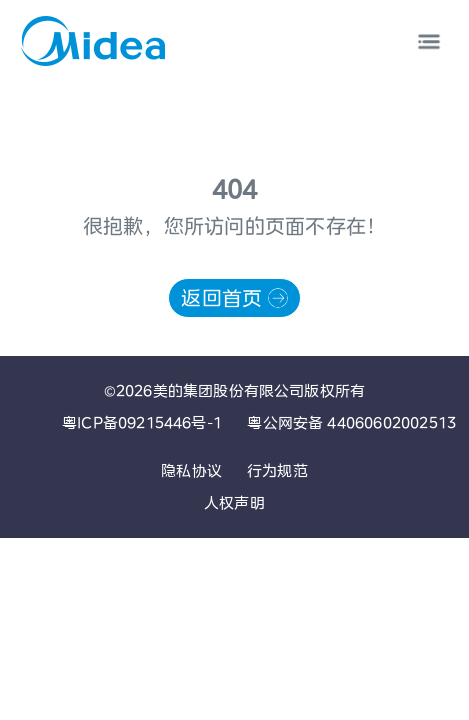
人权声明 (234, 502)
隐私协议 (191, 470)
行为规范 (277, 470)
